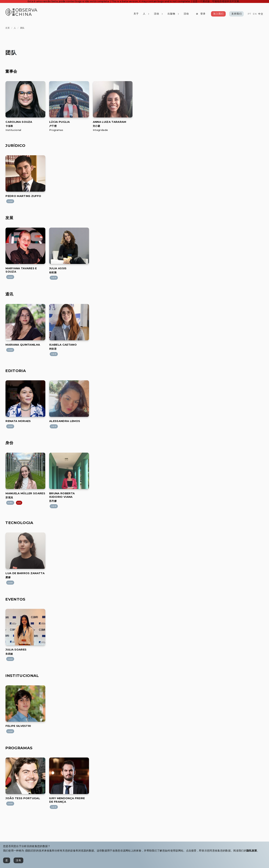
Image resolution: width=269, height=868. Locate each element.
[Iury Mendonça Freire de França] (69, 793)
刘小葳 (97, 126)
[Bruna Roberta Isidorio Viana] (69, 488)
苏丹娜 (53, 501)
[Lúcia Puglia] (69, 116)
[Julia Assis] (69, 263)
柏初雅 (53, 272)
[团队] (22, 28)
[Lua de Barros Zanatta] (25, 568)
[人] (146, 14)
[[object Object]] (19, 122)
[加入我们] (218, 14)
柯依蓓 (53, 349)
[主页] (7, 28)
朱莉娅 (9, 654)
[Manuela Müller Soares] (25, 488)
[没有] (18, 860)
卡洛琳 (9, 126)
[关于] (136, 14)
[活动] (186, 14)
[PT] (249, 14)
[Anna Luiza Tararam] (113, 116)
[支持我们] (237, 14)
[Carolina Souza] (25, 116)
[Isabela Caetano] (69, 339)
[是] (7, 860)
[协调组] (10, 503)
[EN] (255, 14)
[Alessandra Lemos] (69, 416)
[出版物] (173, 14)
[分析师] (10, 201)
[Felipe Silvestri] (25, 721)
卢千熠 (53, 126)
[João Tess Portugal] (25, 793)
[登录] (201, 14)
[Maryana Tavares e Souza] (25, 263)
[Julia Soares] (25, 644)
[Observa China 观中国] (21, 15)
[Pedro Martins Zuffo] (25, 191)
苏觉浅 (9, 498)
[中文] (261, 14)
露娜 (8, 577)
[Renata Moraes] (25, 416)
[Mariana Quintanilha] (25, 339)
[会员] (19, 503)
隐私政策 (252, 851)
